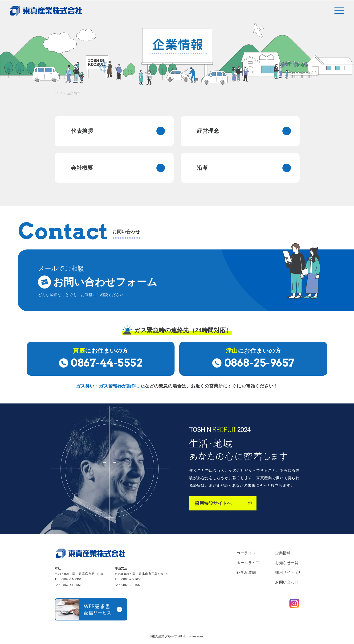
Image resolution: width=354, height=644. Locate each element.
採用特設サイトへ (213, 503)
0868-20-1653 (132, 579)
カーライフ (246, 552)
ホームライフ (248, 562)
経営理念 (208, 130)
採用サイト (285, 572)
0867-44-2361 (72, 579)
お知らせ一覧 (287, 562)
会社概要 (82, 167)
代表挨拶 (82, 130)
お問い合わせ (287, 582)
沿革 (203, 167)
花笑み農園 (246, 572)
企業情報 (283, 552)
